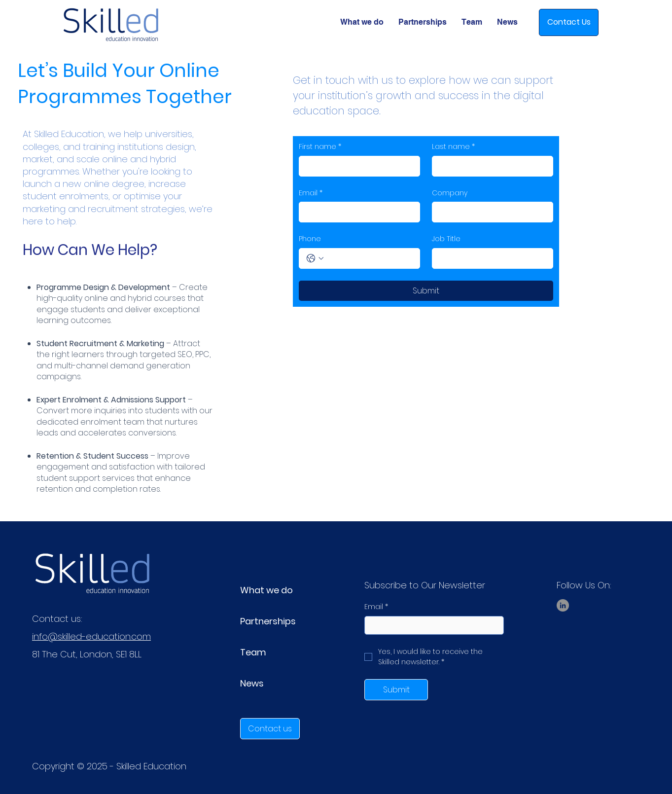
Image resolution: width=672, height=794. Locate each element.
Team (253, 652)
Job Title (446, 239)
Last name (453, 147)
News (252, 683)
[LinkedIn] (563, 605)
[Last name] (490, 166)
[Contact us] (270, 729)
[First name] (356, 166)
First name (320, 147)
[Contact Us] (569, 22)
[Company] (490, 212)
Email (311, 193)
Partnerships (268, 621)
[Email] (356, 212)
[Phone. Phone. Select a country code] (315, 258)
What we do (266, 590)
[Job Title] (490, 258)
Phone (310, 239)
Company (450, 193)
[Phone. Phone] (369, 258)
